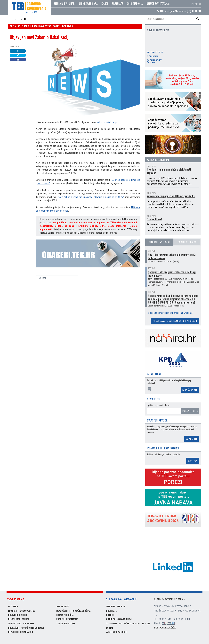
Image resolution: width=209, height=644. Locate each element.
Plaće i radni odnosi (18, 619)
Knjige (105, 4)
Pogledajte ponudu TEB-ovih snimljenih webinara (170, 313)
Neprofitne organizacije (21, 632)
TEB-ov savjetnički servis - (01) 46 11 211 (179, 11)
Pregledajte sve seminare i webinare (175, 321)
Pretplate (117, 4)
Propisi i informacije (67, 619)
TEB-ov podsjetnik (66, 623)
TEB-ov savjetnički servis (169, 599)
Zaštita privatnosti (116, 632)
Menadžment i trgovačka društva (73, 611)
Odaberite (192, 439)
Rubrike (21, 19)
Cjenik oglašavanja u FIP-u (119, 619)
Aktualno (13, 606)
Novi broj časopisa (158, 30)
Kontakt (110, 628)
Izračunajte (190, 390)
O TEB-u (110, 615)
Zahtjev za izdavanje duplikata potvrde (163, 454)
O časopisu (153, 56)
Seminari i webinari (65, 4)
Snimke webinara (88, 4)
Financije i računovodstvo (22, 611)
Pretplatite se (155, 52)
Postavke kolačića (165, 628)
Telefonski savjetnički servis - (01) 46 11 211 (128, 623)
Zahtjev (193, 461)
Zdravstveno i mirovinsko (21, 623)
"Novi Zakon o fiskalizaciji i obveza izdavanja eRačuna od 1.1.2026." (91, 197)
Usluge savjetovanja (158, 4)
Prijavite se (196, 4)
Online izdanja (135, 4)
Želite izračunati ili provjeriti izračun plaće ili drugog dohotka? (169, 382)
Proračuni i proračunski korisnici (26, 628)
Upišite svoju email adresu (158, 405)
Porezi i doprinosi (17, 615)
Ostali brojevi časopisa (155, 61)
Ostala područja (65, 615)
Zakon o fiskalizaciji (107, 122)
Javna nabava (63, 606)
